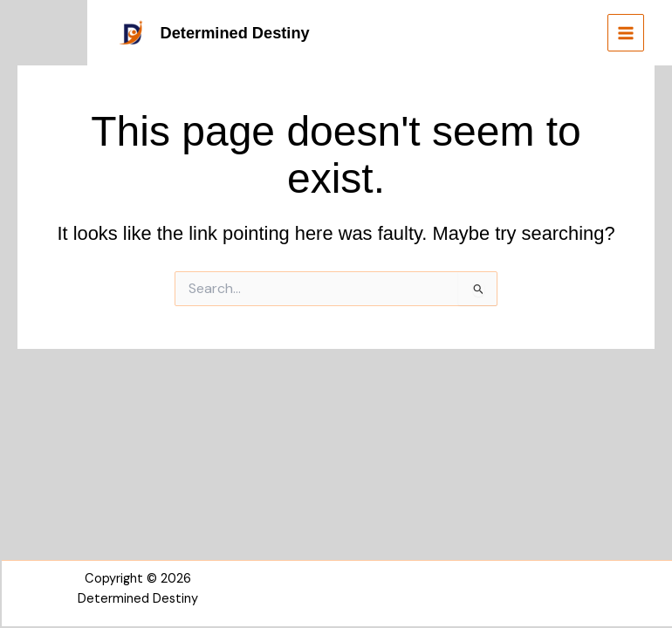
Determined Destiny (235, 33)
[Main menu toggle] (626, 32)
